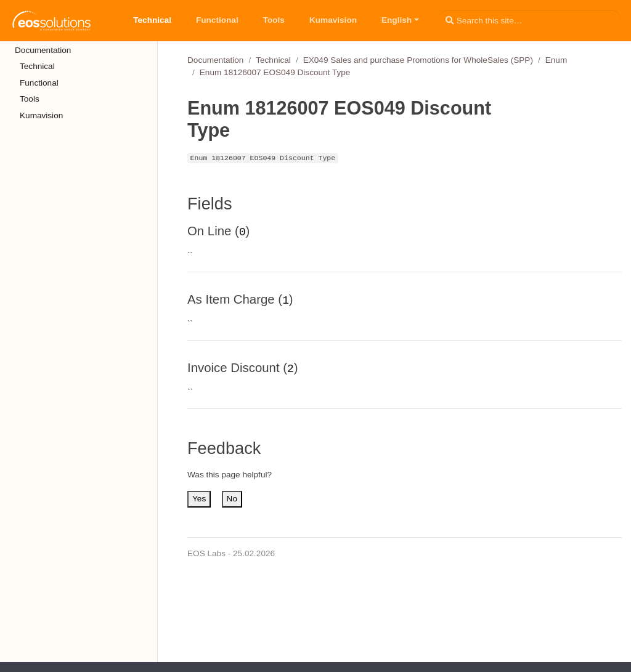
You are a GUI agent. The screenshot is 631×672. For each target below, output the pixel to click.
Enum (556, 60)
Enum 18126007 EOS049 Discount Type (275, 72)
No (232, 499)
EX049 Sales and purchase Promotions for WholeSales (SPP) (418, 60)
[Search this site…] (530, 20)
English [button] (397, 20)
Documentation (215, 60)
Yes (199, 499)
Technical (273, 60)
